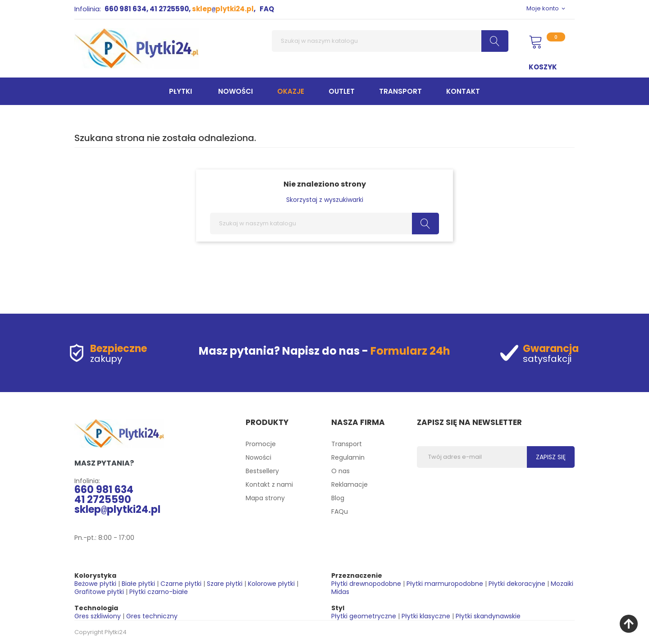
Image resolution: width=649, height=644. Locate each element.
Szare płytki (225, 584)
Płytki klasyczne (426, 616)
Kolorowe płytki (271, 584)
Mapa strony (265, 498)
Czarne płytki (181, 584)
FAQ (267, 9)
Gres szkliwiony (98, 616)
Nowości (258, 457)
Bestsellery (262, 471)
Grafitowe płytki (99, 592)
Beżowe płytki (95, 584)
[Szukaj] (390, 41)
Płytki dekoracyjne (517, 584)
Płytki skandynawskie (488, 616)
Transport (347, 444)
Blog (338, 498)
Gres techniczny (152, 616)
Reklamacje (350, 484)
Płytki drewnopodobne (366, 584)
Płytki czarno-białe (159, 592)
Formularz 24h (410, 351)
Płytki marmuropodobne (445, 584)
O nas (340, 471)
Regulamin (348, 457)
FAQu (340, 512)
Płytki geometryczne (364, 616)
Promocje (261, 444)
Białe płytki (138, 584)
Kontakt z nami (269, 484)
